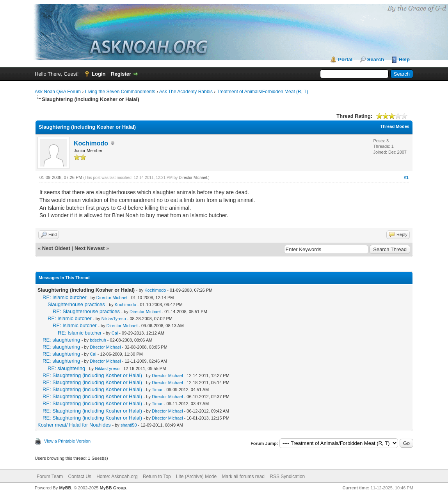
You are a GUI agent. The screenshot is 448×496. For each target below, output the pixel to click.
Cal (115, 333)
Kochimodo (91, 143)
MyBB (65, 488)
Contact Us (79, 477)
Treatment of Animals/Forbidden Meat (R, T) (262, 92)
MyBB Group (113, 488)
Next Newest (90, 248)
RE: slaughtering (61, 340)
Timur (157, 390)
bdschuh (98, 340)
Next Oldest (56, 248)
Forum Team (50, 477)
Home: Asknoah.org (117, 477)
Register (121, 74)
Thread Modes (395, 126)
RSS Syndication (287, 477)
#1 (406, 177)
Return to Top (157, 477)
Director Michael (193, 178)
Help (404, 59)
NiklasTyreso (114, 319)
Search (376, 59)
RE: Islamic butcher (65, 297)
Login (99, 74)
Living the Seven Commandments (120, 92)
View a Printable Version (67, 441)
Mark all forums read (243, 477)
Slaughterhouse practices (76, 304)
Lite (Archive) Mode (196, 477)
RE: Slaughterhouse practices (86, 311)
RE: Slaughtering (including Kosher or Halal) (92, 375)
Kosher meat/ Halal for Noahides (74, 425)
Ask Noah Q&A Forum (58, 92)
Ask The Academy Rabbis (186, 92)
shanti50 (129, 425)
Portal (345, 59)
